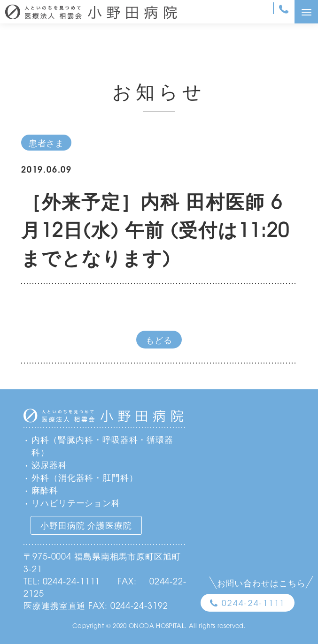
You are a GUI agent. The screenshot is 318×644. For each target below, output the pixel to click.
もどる (159, 340)
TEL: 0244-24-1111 (62, 581)
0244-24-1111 (253, 602)
